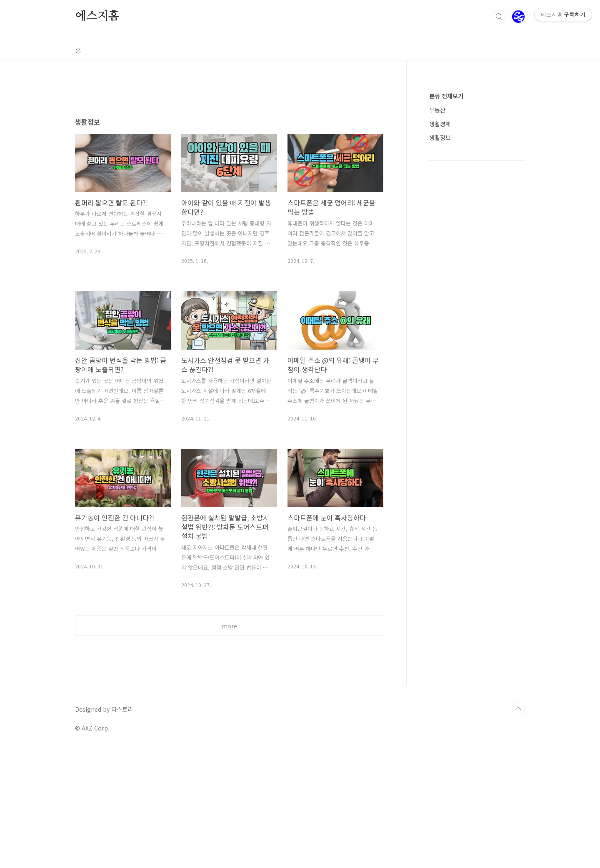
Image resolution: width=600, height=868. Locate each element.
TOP (518, 825)
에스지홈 (97, 16)
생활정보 (440, 138)
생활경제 (440, 124)
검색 (499, 17)
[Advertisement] (229, 161)
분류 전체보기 (446, 96)
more (229, 743)
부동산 (437, 110)
